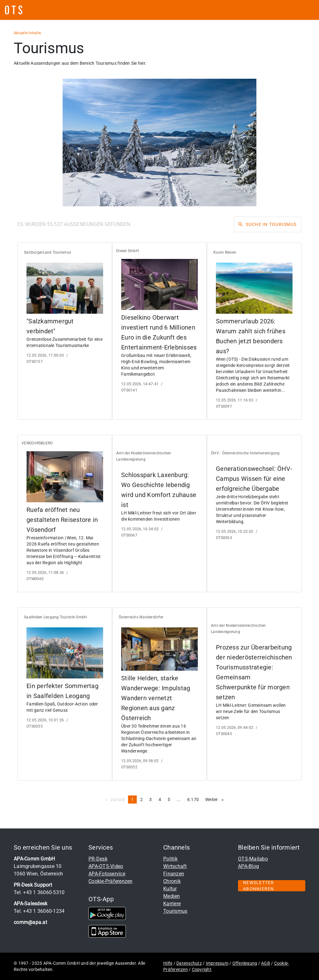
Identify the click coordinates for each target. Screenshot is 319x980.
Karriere (172, 904)
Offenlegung (245, 963)
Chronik (172, 881)
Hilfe (168, 963)
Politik (170, 859)
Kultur (170, 889)
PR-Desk (98, 859)
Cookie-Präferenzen (111, 881)
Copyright (202, 969)
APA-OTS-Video (106, 866)
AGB (266, 963)
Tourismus (175, 911)
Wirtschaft (175, 866)
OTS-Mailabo (253, 859)
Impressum (217, 963)
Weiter (216, 799)
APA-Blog (248, 866)
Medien (172, 896)
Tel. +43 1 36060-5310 (39, 892)
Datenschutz (189, 963)
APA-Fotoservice (107, 874)
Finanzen (174, 874)
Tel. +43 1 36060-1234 (39, 911)
